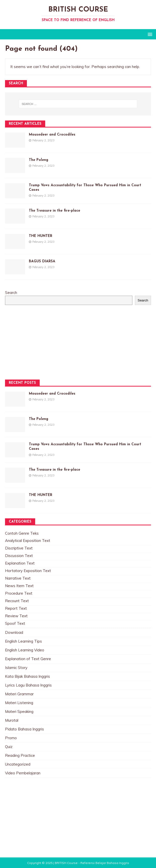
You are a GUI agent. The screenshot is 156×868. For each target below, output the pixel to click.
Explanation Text (20, 563)
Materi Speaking (19, 711)
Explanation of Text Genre (28, 659)
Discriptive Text (19, 548)
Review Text (16, 616)
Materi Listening (19, 703)
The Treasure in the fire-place (55, 211)
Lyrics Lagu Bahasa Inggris (28, 685)
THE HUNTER (41, 236)
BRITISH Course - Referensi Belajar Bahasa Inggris (92, 863)
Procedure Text (19, 593)
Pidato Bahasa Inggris (24, 729)
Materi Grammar (19, 694)
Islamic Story (16, 668)
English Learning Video (25, 650)
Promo (11, 738)
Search (11, 293)
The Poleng (39, 160)
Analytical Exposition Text (28, 541)
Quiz (9, 747)
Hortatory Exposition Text (28, 571)
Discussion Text (19, 556)
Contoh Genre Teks (22, 533)
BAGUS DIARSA (42, 261)
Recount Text (17, 601)
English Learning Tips (23, 641)
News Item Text (19, 586)
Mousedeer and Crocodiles (52, 135)
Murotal (12, 720)
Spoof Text (15, 623)
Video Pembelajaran (23, 773)
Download (14, 632)
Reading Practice (20, 755)
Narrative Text (18, 578)
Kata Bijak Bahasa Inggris (28, 676)
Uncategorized (18, 764)
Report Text (16, 608)
